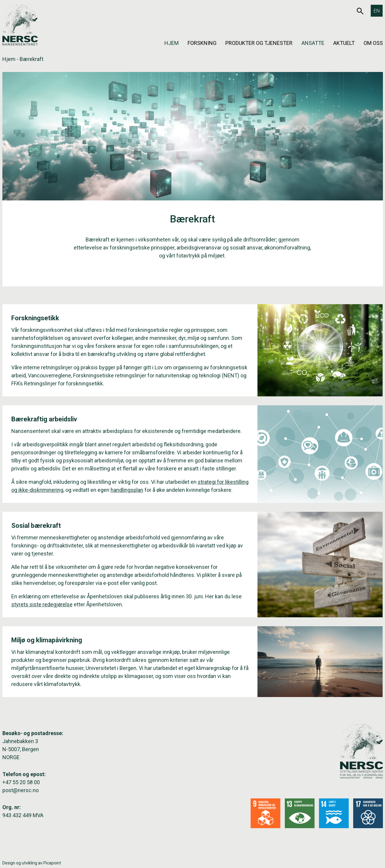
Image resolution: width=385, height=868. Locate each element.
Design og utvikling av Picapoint (32, 863)
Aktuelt (344, 43)
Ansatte (313, 43)
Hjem (172, 43)
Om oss (373, 43)
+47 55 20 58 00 (21, 782)
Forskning (202, 43)
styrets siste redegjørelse (42, 604)
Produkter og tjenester (259, 43)
